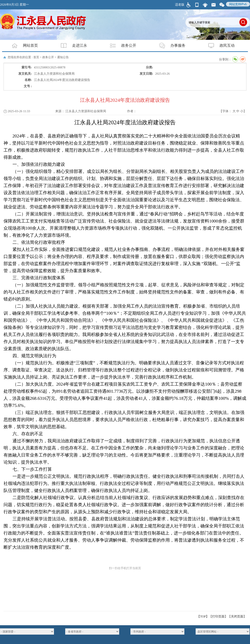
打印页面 (218, 616)
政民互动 (219, 46)
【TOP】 (203, 616)
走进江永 (71, 46)
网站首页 (22, 46)
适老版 (180, 5)
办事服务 (170, 46)
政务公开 (120, 46)
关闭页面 (237, 616)
